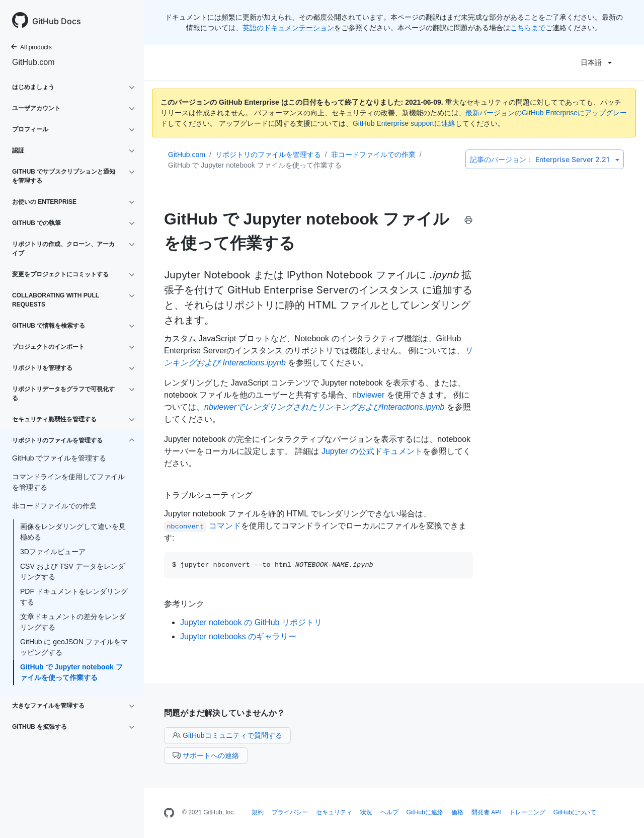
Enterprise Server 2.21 (545, 159)
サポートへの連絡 (206, 755)
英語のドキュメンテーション (288, 28)
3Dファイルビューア (53, 552)
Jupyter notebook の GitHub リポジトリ (251, 622)
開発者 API (486, 812)
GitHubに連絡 (425, 812)
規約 (258, 812)
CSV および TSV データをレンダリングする (72, 572)
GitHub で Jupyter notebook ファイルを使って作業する (71, 672)
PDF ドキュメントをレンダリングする (74, 597)
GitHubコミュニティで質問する (227, 735)
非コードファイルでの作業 (373, 155)
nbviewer (368, 395)
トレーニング (527, 812)
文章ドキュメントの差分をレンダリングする (73, 622)
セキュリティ (334, 812)
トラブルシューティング (208, 495)
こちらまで (528, 28)
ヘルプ (389, 812)
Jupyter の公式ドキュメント (372, 451)
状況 (366, 812)
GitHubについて (575, 812)
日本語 (596, 62)
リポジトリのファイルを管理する (268, 155)
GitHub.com (33, 62)
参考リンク (184, 603)
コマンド (203, 526)
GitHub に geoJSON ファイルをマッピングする (74, 647)
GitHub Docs (57, 21)
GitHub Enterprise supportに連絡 (404, 123)
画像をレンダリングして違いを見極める (73, 532)
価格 (457, 812)
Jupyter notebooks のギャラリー (238, 636)
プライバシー (290, 812)
